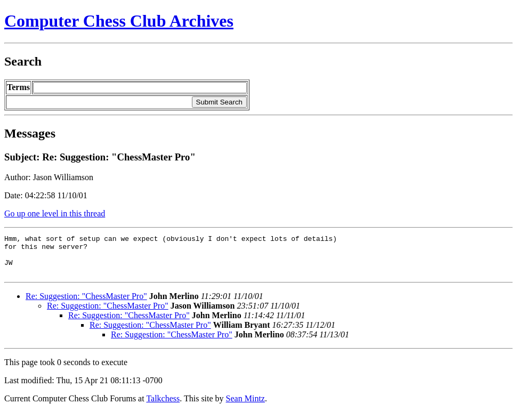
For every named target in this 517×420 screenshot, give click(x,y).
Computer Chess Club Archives (119, 21)
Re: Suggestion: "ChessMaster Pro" (86, 304)
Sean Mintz (245, 406)
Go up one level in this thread (55, 213)
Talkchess (163, 406)
